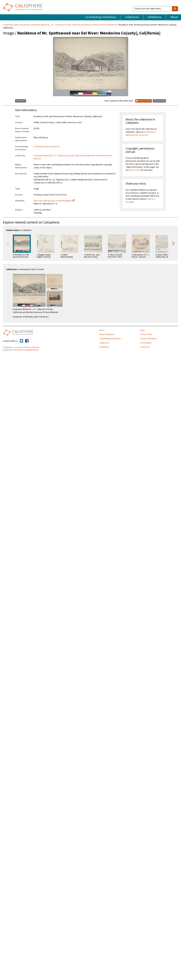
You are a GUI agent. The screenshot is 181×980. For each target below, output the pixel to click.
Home (102, 330)
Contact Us (145, 347)
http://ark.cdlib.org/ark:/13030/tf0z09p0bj (53, 201)
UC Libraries (34, 347)
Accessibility (146, 343)
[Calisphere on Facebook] (27, 341)
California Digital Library (28, 350)
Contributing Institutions (101, 17)
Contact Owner (144, 101)
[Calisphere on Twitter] (21, 341)
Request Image (159, 101)
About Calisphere (107, 334)
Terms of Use (146, 334)
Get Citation (21, 101)
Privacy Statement (148, 339)
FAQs (142, 330)
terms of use (135, 170)
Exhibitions (155, 17)
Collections (132, 17)
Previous (8, 243)
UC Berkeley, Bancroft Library (16, 25)
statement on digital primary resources (141, 134)
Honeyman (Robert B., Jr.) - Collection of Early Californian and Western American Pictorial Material (74, 25)
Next (173, 243)
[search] (175, 9)
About (174, 17)
